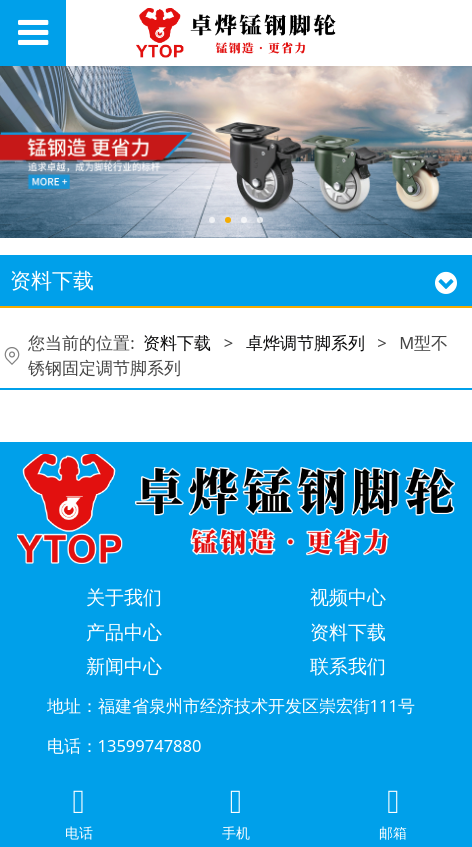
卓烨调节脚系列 (305, 342)
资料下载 (177, 342)
